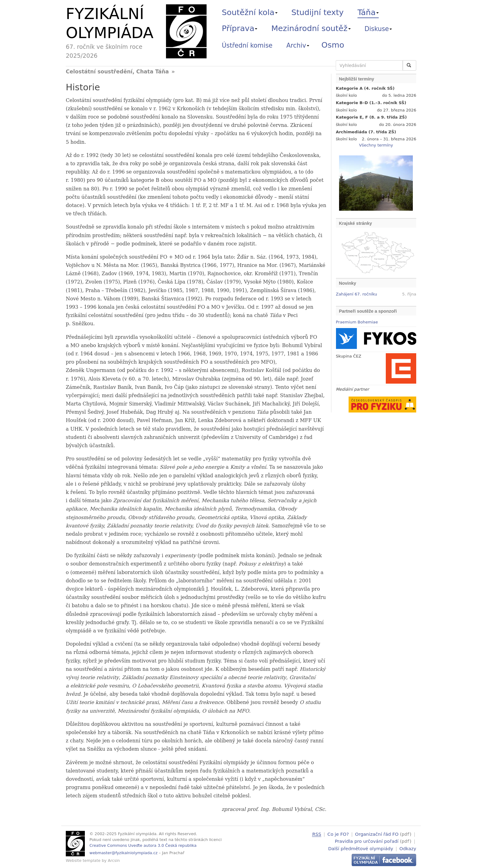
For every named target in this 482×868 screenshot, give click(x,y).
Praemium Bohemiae (357, 322)
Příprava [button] (240, 28)
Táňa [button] (368, 12)
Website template (83, 860)
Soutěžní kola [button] (250, 12)
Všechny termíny (376, 145)
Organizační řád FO (377, 834)
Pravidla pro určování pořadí (367, 841)
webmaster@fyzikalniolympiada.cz (124, 853)
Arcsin (114, 860)
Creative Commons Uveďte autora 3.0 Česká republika (143, 845)
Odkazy (408, 848)
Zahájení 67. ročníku (357, 294)
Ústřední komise (247, 45)
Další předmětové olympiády (361, 848)
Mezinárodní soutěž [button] (311, 28)
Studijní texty (318, 12)
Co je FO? (338, 834)
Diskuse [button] (378, 29)
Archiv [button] (298, 45)
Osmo (333, 45)
